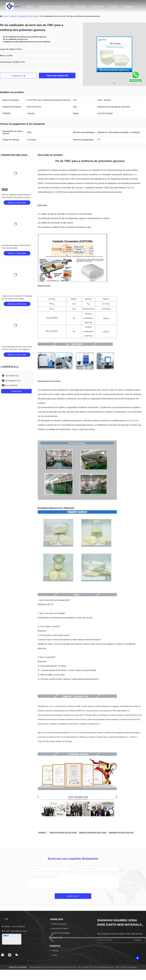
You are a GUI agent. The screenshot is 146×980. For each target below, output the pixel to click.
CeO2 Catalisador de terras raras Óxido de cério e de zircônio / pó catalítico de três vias (17, 349)
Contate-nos (97, 6)
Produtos (16, 6)
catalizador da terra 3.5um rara (121, 833)
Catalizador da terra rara (28, 16)
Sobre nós (80, 6)
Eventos (113, 6)
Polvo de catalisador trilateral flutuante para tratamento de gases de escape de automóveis (17, 197)
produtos (13, 16)
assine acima (138, 940)
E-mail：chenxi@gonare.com (14, 931)
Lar (4, 6)
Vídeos (30, 6)
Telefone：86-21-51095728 (13, 927)
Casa (5, 16)
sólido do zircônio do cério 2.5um (93, 833)
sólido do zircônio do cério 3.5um (63, 833)
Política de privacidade (18, 967)
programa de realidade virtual (54, 6)
